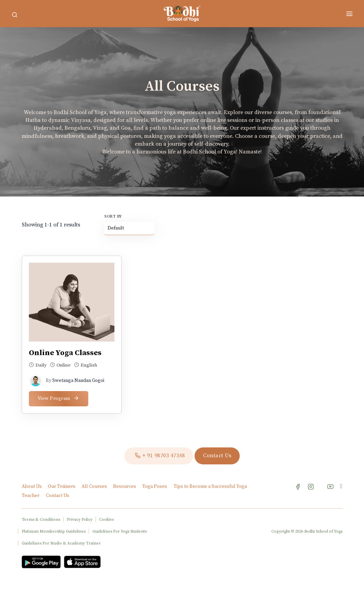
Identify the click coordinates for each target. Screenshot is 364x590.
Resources (125, 486)
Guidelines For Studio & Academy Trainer (61, 543)
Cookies (106, 520)
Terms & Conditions (41, 520)
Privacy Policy (80, 520)
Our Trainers (62, 486)
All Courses (95, 486)
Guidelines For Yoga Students (120, 531)
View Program (59, 398)
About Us (32, 486)
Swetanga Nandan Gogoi (78, 381)
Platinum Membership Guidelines (54, 531)
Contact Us (58, 496)
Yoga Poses (155, 486)
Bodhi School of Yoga (323, 531)
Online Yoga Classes (65, 353)
